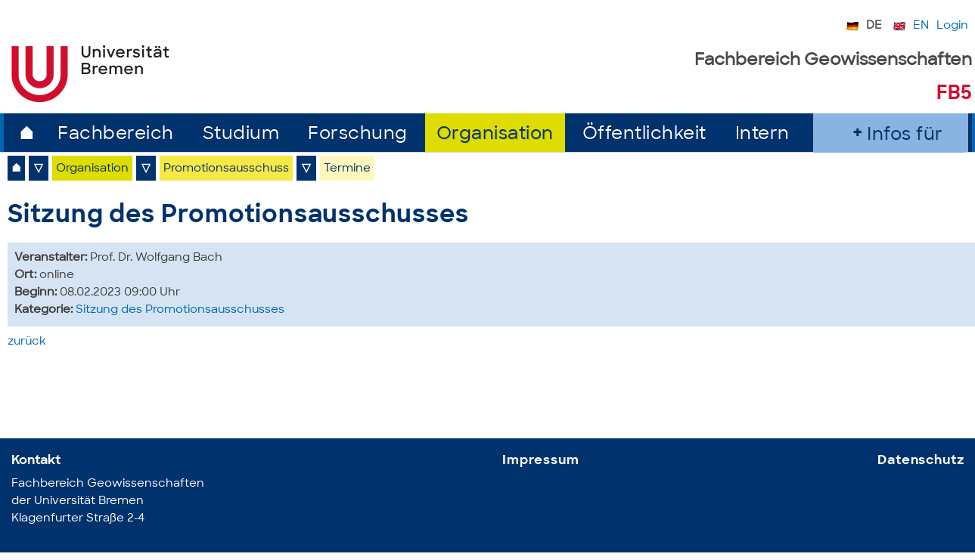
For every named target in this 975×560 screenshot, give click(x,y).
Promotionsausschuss (226, 169)
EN (921, 26)
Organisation (495, 135)
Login (952, 26)
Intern (762, 135)
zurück (27, 342)
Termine (347, 169)
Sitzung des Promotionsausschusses (180, 310)
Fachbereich (116, 135)
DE (874, 26)
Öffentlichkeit (644, 135)
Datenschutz (921, 461)
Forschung (358, 135)
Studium (241, 135)
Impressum (541, 461)
